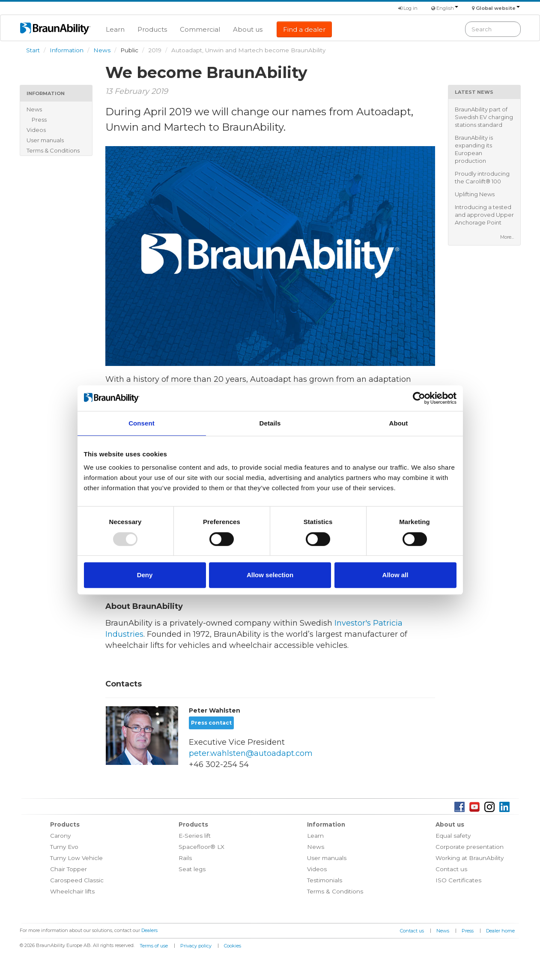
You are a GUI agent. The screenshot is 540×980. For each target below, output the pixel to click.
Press (39, 120)
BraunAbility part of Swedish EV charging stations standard (484, 117)
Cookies (233, 946)
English (447, 8)
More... (507, 237)
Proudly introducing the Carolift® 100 (482, 177)
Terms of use (154, 946)
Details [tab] (270, 423)
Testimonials (325, 880)
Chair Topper (69, 869)
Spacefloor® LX (201, 847)
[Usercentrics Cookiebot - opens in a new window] (419, 398)
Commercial (200, 29)
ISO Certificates (458, 880)
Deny (145, 575)
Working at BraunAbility (470, 858)
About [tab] (399, 423)
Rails (185, 858)
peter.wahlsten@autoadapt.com (251, 753)
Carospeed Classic (77, 880)
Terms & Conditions (53, 150)
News (102, 50)
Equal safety (453, 836)
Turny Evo (64, 847)
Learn (115, 29)
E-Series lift (195, 836)
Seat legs (192, 869)
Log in (408, 8)
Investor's (353, 623)
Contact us (451, 869)
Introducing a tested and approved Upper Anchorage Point (484, 215)
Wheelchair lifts (72, 891)
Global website (498, 8)
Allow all (395, 575)
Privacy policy (196, 946)
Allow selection (270, 575)
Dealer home (500, 931)
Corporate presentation (470, 847)
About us (248, 29)
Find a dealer (304, 29)
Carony (60, 836)
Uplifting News (475, 194)
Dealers (149, 930)
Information (67, 50)
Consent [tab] (142, 423)
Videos (36, 130)
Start (33, 50)
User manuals (45, 140)
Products (152, 29)
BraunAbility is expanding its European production (474, 149)
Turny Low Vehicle (76, 858)
